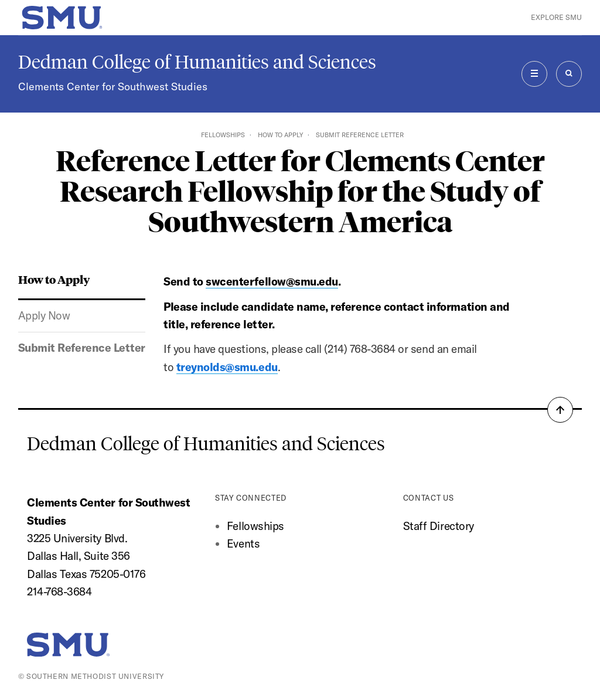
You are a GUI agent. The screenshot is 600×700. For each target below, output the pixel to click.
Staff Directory (439, 526)
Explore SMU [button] (556, 17)
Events (243, 543)
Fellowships (223, 135)
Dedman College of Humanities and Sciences (197, 62)
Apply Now (44, 315)
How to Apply (280, 135)
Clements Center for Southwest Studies (113, 86)
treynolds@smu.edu (227, 367)
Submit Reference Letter (82, 348)
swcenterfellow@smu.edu (272, 281)
